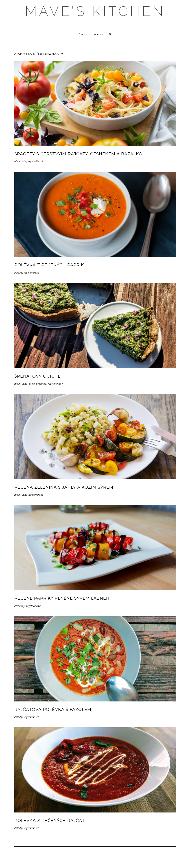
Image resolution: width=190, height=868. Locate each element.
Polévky (18, 273)
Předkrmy (20, 606)
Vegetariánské (35, 161)
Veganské (41, 384)
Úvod (82, 34)
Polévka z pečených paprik (49, 265)
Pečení (31, 384)
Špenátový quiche (38, 376)
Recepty (98, 34)
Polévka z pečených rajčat (50, 821)
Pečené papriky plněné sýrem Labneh (62, 598)
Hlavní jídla (20, 161)
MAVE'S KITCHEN (95, 11)
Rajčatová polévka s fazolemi (54, 710)
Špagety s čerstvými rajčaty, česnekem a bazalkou (80, 154)
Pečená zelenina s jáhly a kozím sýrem (64, 487)
